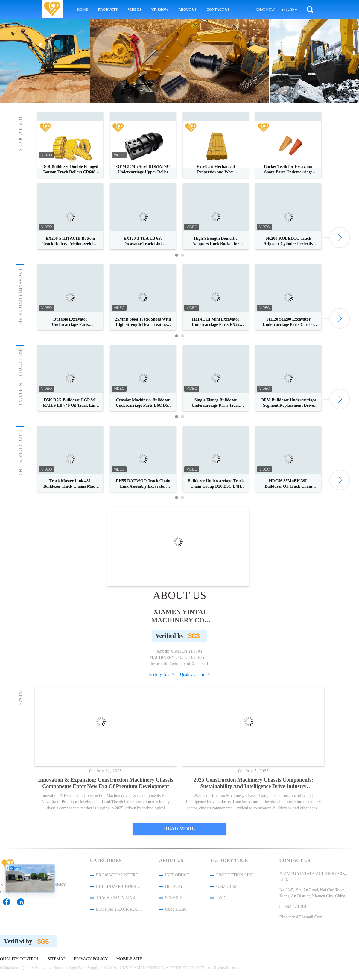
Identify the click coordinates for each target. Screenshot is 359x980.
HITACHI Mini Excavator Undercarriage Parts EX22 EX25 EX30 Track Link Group (216, 322)
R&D (221, 898)
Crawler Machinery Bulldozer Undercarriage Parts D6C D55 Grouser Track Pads (143, 403)
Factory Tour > (162, 675)
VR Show (160, 10)
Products (108, 10)
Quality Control (20, 959)
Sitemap (57, 959)
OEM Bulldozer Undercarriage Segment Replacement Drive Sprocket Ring (288, 403)
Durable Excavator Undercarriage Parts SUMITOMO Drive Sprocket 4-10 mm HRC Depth (70, 322)
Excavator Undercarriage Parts (20, 311)
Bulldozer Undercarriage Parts (20, 393)
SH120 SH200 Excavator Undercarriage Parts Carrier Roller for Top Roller (288, 322)
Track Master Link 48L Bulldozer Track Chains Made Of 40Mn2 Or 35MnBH (70, 484)
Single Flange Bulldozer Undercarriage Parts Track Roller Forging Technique (216, 403)
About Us (187, 10)
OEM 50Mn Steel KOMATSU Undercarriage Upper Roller (143, 169)
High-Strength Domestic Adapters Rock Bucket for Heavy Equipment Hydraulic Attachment (216, 241)
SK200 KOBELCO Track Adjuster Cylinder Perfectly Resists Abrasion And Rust (288, 241)
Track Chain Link (20, 453)
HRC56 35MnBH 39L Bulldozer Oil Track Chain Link (288, 484)
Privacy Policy (91, 959)
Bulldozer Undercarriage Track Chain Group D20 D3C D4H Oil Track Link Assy (216, 484)
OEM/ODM (226, 886)
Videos (135, 10)
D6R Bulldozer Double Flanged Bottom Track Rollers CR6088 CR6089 (70, 170)
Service (174, 898)
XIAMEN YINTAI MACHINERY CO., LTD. (180, 616)
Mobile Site (129, 959)
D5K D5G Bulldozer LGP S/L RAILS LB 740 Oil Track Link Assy (70, 403)
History (174, 886)
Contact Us (218, 10)
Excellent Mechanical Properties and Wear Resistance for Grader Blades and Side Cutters (216, 170)
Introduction (180, 875)
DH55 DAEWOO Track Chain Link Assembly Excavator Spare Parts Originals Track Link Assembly (143, 484)
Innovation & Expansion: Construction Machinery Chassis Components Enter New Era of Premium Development (106, 783)
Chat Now (265, 10)
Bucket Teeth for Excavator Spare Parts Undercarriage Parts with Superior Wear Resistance (288, 170)
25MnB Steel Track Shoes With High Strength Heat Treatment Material (143, 322)
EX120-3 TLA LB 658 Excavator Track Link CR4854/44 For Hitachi (143, 241)
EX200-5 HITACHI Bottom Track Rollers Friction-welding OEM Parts (70, 241)
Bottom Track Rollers (120, 909)
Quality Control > (195, 675)
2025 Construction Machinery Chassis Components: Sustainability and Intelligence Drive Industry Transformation (253, 783)
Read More (180, 829)
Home (83, 10)
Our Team (176, 909)
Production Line (235, 875)
